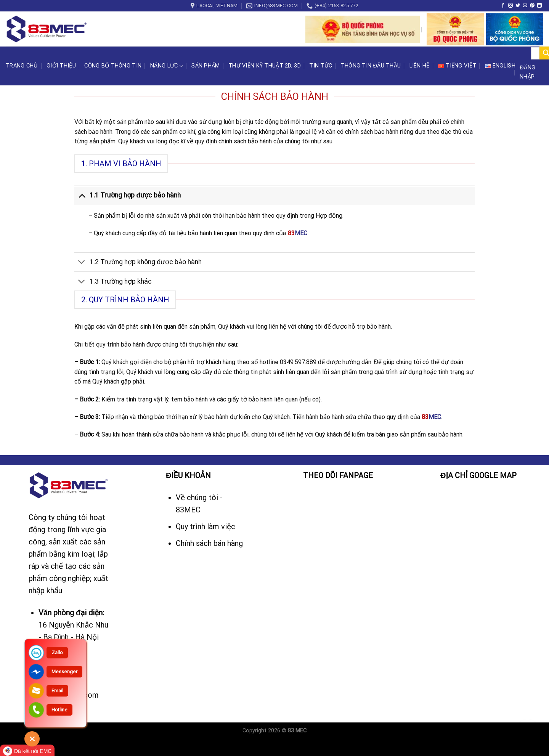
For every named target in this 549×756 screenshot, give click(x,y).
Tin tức (321, 66)
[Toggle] (82, 195)
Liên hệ (420, 66)
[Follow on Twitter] (518, 6)
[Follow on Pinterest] (532, 6)
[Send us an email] (525, 6)
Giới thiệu (61, 66)
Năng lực (167, 66)
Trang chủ (22, 66)
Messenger (64, 672)
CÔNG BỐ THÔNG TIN (113, 66)
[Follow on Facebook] (503, 6)
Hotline (59, 710)
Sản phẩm (205, 66)
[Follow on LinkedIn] (539, 6)
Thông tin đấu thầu (371, 66)
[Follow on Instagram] (510, 6)
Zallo (57, 652)
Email (57, 691)
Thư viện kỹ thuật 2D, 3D (265, 66)
